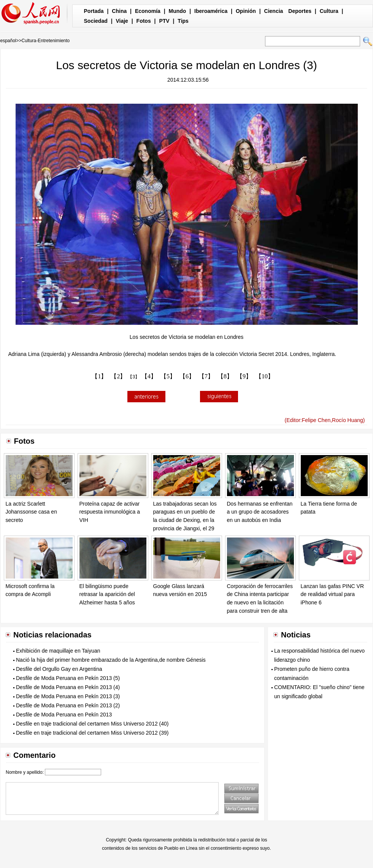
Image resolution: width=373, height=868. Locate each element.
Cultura (329, 11)
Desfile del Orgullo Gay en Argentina (59, 669)
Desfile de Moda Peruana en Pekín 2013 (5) (68, 678)
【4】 (149, 376)
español (8, 41)
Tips (183, 21)
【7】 (206, 376)
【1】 (99, 376)
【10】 (265, 376)
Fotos (144, 21)
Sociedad (96, 21)
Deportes (300, 11)
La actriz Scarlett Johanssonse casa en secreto (31, 512)
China (119, 11)
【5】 (168, 376)
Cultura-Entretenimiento (46, 41)
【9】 (244, 376)
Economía (148, 11)
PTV (164, 21)
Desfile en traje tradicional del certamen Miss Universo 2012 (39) (92, 733)
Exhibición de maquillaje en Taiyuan (58, 651)
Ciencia (274, 11)
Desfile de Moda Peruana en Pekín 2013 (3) (68, 696)
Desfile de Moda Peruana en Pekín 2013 (64, 715)
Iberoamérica (211, 11)
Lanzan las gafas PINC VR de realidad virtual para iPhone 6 (333, 594)
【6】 (187, 376)
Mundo (178, 11)
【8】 (225, 376)
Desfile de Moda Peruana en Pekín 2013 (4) (68, 687)
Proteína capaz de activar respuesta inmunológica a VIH (110, 512)
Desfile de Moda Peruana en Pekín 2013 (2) (68, 705)
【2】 (118, 376)
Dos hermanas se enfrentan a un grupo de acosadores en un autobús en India (260, 512)
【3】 (134, 377)
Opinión (246, 11)
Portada (94, 11)
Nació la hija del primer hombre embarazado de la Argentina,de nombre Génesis (111, 660)
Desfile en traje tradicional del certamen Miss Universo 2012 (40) (92, 724)
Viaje (122, 21)
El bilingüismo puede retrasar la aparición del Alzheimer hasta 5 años (107, 594)
